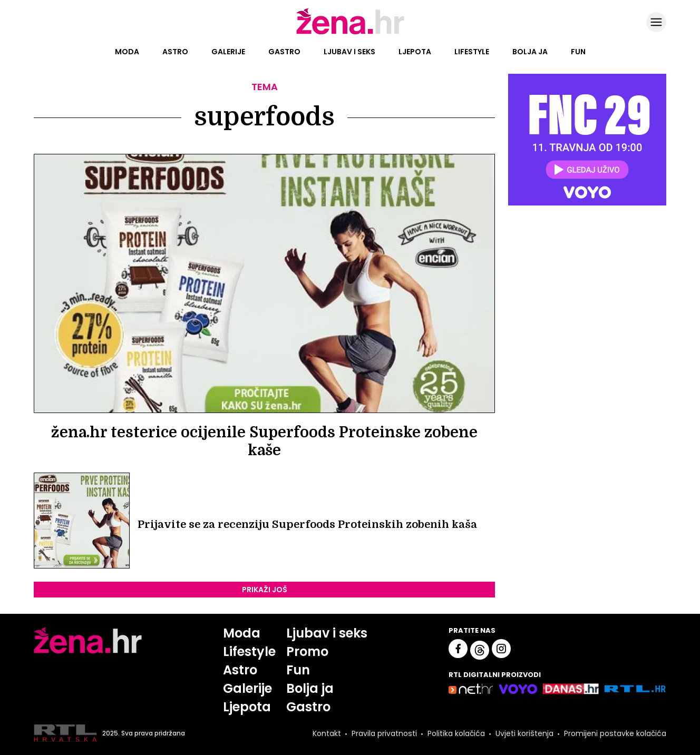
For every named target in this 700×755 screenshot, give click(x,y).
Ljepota (415, 52)
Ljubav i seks (349, 52)
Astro (175, 52)
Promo (307, 651)
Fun (578, 52)
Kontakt (327, 733)
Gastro (284, 52)
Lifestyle (472, 52)
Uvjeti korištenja (524, 733)
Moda (127, 52)
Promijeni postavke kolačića (615, 733)
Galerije (228, 52)
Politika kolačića (456, 733)
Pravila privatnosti (384, 733)
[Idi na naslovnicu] (350, 33)
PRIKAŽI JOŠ (265, 590)
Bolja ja (530, 52)
